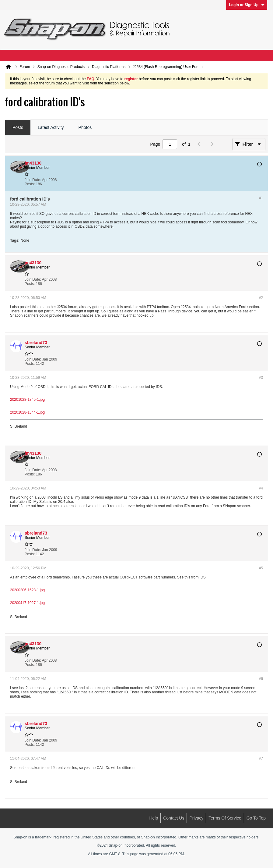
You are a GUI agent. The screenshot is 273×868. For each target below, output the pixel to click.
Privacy (196, 818)
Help (154, 818)
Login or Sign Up (247, 5)
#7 (261, 759)
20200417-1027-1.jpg (27, 603)
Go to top (256, 818)
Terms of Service (225, 818)
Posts (18, 127)
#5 (261, 568)
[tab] (18, 128)
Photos (85, 127)
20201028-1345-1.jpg (27, 400)
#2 (261, 298)
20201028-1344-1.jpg (27, 412)
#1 (261, 198)
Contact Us (174, 818)
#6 (261, 679)
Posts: (30, 184)
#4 (261, 488)
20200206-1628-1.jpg (27, 590)
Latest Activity (51, 127)
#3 (261, 378)
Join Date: (33, 180)
